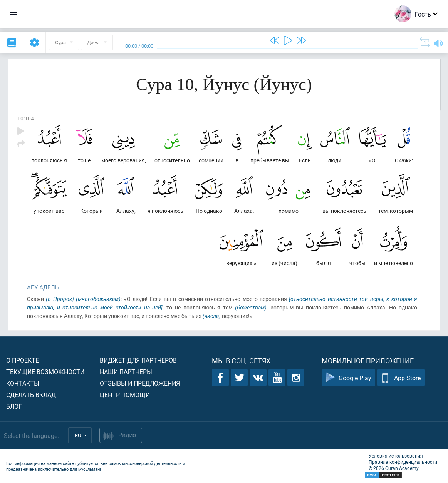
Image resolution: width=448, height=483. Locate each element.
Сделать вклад (31, 395)
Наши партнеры (126, 372)
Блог (14, 406)
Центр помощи (125, 395)
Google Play (348, 378)
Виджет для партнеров (138, 360)
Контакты (23, 383)
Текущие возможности (45, 372)
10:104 (26, 118)
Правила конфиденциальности (403, 462)
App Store (401, 378)
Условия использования (396, 456)
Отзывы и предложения (140, 383)
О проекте (23, 360)
